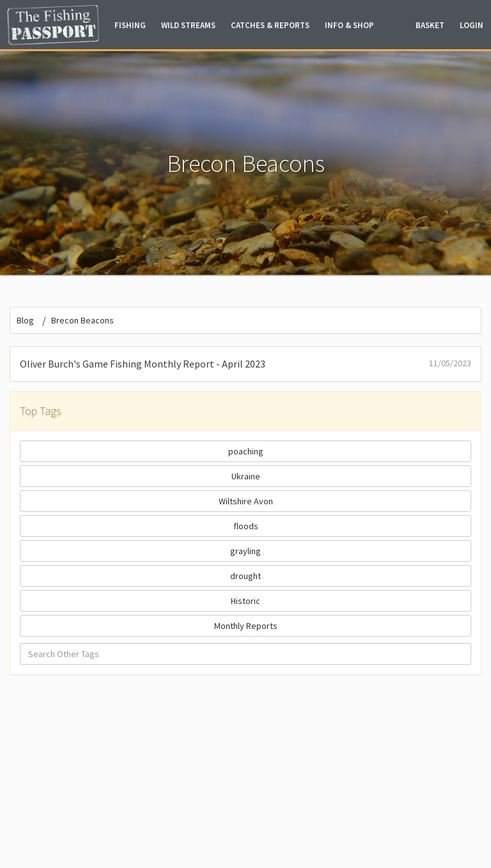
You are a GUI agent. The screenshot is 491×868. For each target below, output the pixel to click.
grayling (245, 551)
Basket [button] (430, 25)
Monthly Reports (246, 626)
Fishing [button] (130, 25)
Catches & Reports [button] (270, 25)
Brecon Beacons (82, 320)
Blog (25, 320)
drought (245, 576)
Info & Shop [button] (349, 25)
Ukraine (246, 476)
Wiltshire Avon (246, 501)
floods (246, 526)
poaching (246, 451)
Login (472, 25)
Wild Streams (188, 25)
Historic (245, 601)
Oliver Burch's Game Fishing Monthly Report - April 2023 (245, 363)
